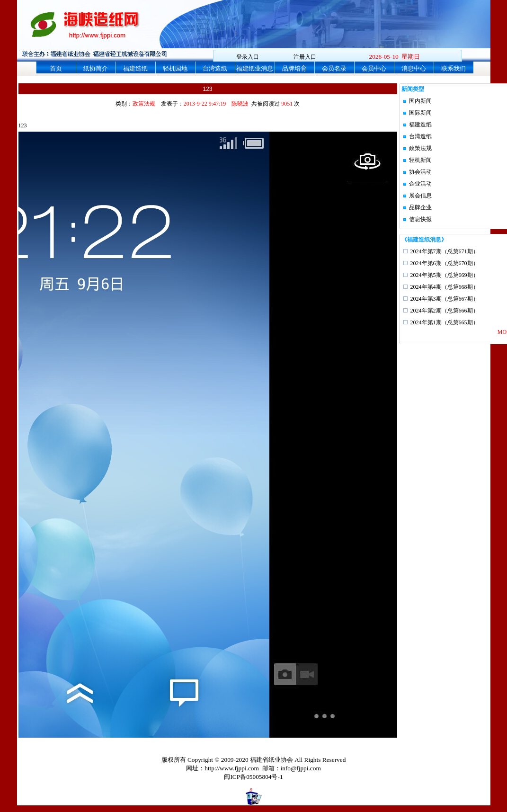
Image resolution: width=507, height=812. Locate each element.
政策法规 (420, 148)
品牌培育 (294, 68)
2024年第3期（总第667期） (445, 299)
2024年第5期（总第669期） (445, 275)
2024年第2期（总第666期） (445, 311)
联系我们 (454, 68)
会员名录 (334, 68)
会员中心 (374, 68)
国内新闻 (420, 101)
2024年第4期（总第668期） (445, 287)
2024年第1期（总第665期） (445, 322)
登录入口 (248, 57)
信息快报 (420, 219)
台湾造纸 (215, 68)
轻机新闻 (420, 160)
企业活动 (420, 184)
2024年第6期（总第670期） (445, 263)
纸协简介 (96, 68)
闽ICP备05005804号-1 (253, 777)
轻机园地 (175, 68)
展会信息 (420, 196)
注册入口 (305, 57)
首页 (56, 68)
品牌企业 (420, 207)
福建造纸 (135, 68)
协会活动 (420, 172)
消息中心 (414, 68)
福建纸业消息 (255, 68)
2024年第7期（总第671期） (445, 251)
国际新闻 (420, 113)
